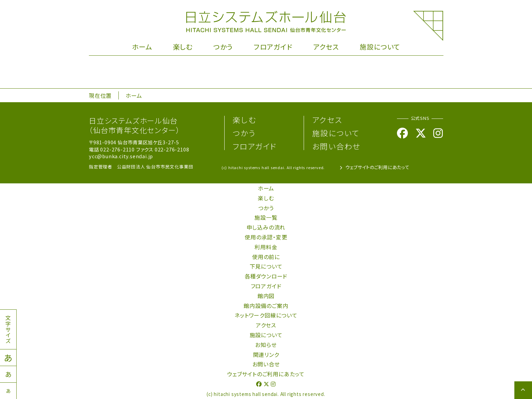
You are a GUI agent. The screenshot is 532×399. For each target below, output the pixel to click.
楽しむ (183, 47)
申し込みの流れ (266, 227)
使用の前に (266, 257)
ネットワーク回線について (266, 315)
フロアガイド (273, 47)
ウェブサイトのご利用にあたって (374, 167)
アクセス (326, 47)
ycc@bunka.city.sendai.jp (121, 156)
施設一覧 (266, 217)
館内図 (266, 296)
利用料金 (266, 247)
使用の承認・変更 (266, 237)
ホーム (142, 47)
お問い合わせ (336, 146)
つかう (223, 47)
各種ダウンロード (266, 276)
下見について (266, 266)
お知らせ (266, 345)
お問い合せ (266, 364)
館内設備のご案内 (266, 306)
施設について (380, 47)
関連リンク (266, 355)
